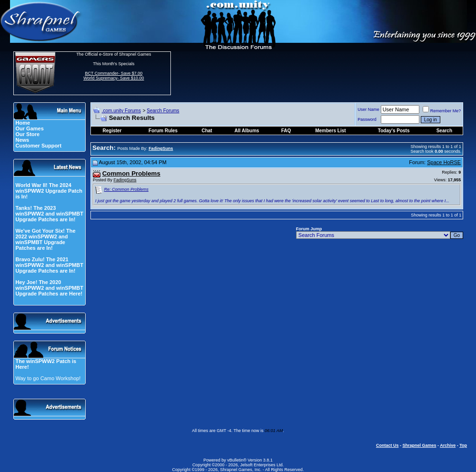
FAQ (286, 131)
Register (112, 131)
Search (444, 131)
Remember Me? (442, 111)
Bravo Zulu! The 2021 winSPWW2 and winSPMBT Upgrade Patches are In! (49, 265)
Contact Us (387, 445)
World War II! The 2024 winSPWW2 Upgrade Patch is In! (49, 191)
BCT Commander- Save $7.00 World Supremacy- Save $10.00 (114, 76)
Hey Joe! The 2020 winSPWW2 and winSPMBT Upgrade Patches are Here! (49, 288)
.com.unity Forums (121, 111)
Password (367, 119)
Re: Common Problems (127, 189)
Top (463, 445)
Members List (330, 131)
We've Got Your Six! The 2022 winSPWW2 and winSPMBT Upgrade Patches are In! (45, 239)
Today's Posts (394, 131)
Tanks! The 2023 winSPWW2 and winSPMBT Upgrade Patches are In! (49, 214)
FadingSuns (125, 180)
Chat (207, 131)
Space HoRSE (444, 162)
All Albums (247, 131)
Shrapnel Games (419, 445)
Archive (448, 445)
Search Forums (163, 111)
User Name (368, 109)
